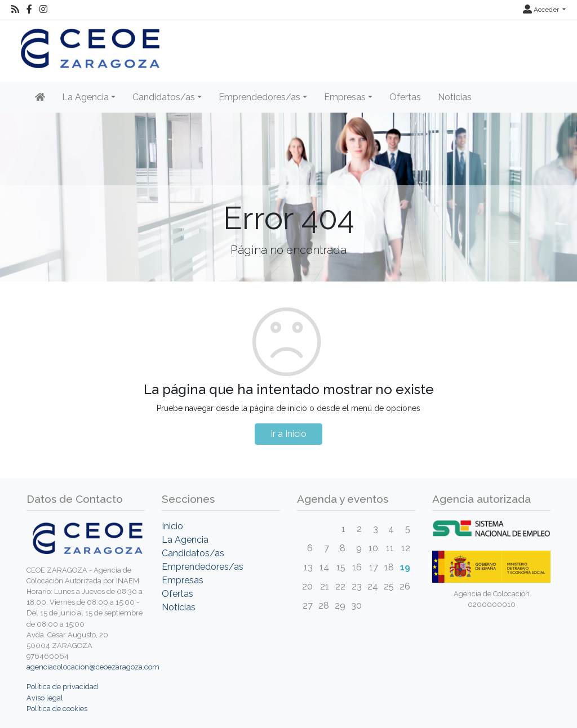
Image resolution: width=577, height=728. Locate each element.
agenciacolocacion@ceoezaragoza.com (93, 667)
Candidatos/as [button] (164, 97)
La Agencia (185, 540)
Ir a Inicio (288, 434)
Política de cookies (57, 709)
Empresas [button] (345, 97)
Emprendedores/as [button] (259, 97)
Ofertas (405, 97)
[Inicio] (40, 97)
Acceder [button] (542, 10)
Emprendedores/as (203, 567)
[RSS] (15, 10)
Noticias (455, 97)
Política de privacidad (62, 687)
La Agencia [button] (85, 97)
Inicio (172, 526)
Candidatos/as (193, 553)
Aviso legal (45, 698)
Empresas (183, 580)
